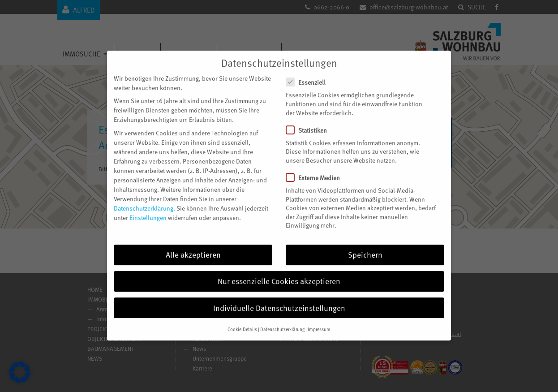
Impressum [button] (319, 320)
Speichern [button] (365, 245)
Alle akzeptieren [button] (193, 245)
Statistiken (310, 121)
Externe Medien (317, 168)
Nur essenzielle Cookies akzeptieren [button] (279, 271)
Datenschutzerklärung (144, 198)
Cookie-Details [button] (242, 320)
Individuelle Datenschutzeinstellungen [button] (279, 298)
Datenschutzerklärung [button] (282, 320)
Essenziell (309, 73)
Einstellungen (148, 208)
